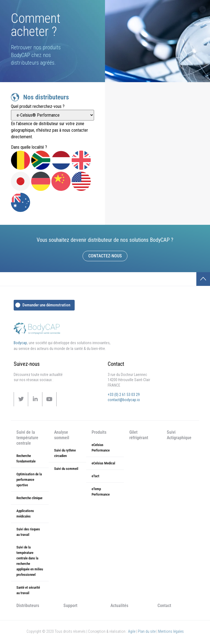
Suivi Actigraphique (179, 435)
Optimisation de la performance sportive (29, 480)
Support (70, 606)
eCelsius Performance (101, 448)
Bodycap (20, 343)
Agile (132, 631)
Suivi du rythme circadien (65, 453)
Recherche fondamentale (26, 458)
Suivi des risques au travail (28, 532)
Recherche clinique (29, 498)
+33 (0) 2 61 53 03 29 (124, 395)
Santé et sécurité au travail (28, 590)
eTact (95, 476)
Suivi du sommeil (66, 469)
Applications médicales (25, 514)
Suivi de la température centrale (27, 438)
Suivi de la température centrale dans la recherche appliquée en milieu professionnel (30, 561)
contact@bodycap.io (124, 400)
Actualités (119, 606)
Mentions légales (171, 631)
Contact (164, 606)
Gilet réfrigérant (139, 435)
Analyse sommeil (62, 435)
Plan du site (147, 631)
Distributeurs (28, 606)
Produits (99, 432)
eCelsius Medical (103, 463)
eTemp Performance (101, 492)
